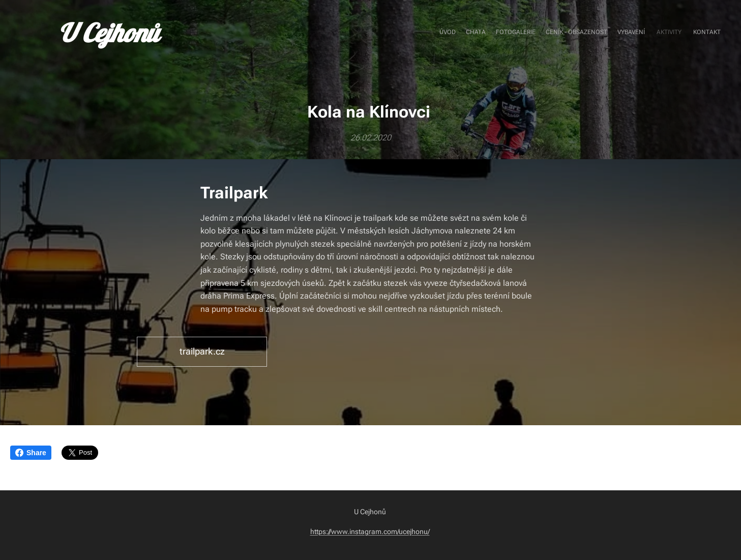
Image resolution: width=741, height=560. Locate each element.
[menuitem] (661, 33)
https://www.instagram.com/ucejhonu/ (370, 532)
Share (31, 453)
